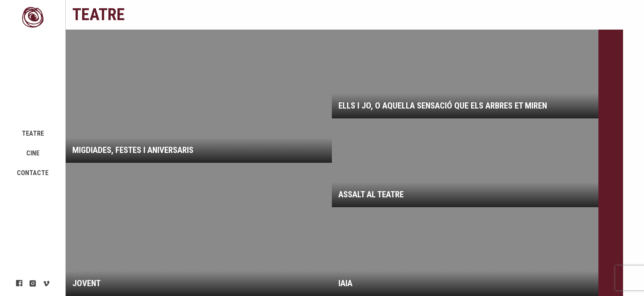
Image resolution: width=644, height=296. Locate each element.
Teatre (33, 133)
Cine (33, 153)
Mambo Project (33, 17)
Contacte (33, 173)
